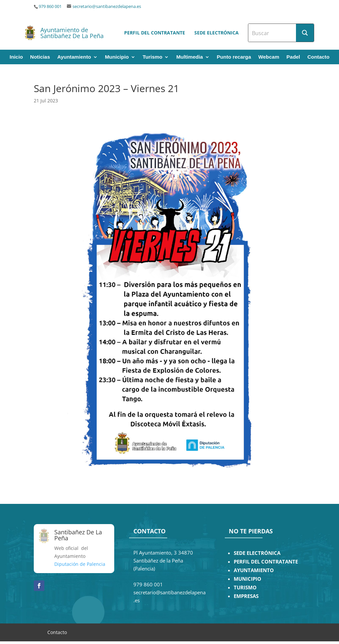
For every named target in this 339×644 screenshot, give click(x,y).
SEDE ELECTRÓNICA (257, 553)
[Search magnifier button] (305, 33)
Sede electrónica (217, 33)
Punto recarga (234, 57)
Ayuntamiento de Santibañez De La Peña (72, 33)
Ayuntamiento (74, 57)
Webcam (269, 57)
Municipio (117, 57)
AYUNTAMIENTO (254, 570)
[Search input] (272, 33)
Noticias (40, 57)
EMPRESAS (246, 596)
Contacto (318, 57)
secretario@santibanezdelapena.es (107, 6)
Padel (293, 57)
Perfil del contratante (155, 33)
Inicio (16, 57)
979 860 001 (50, 6)
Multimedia (189, 57)
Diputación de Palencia (80, 564)
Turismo (153, 57)
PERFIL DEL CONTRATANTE (266, 562)
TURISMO (245, 588)
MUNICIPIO (247, 579)
